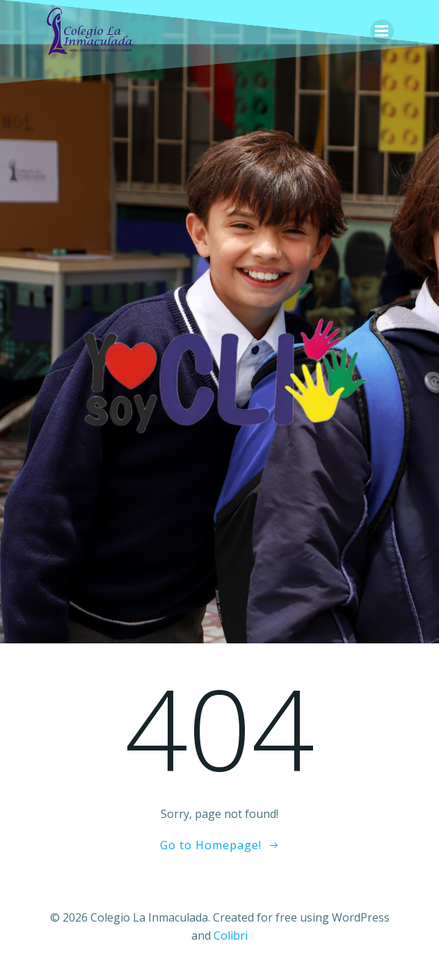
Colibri (231, 935)
